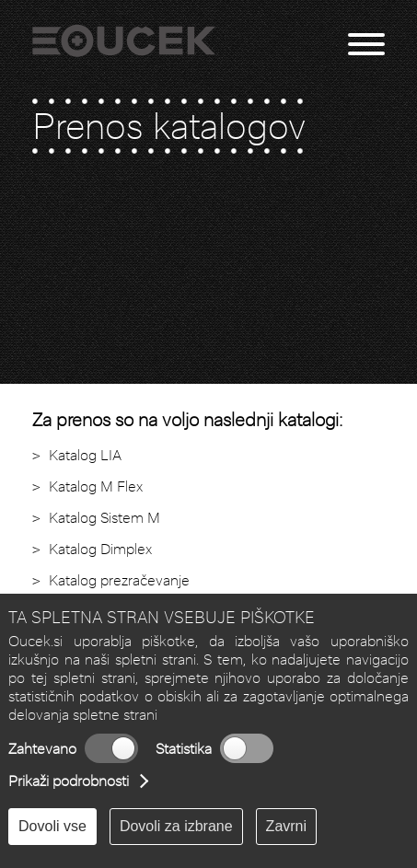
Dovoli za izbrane (176, 826)
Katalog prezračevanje (119, 580)
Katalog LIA (85, 455)
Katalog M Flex (96, 486)
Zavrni (286, 826)
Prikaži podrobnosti (69, 781)
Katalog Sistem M (104, 518)
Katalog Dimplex (100, 549)
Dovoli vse (52, 826)
